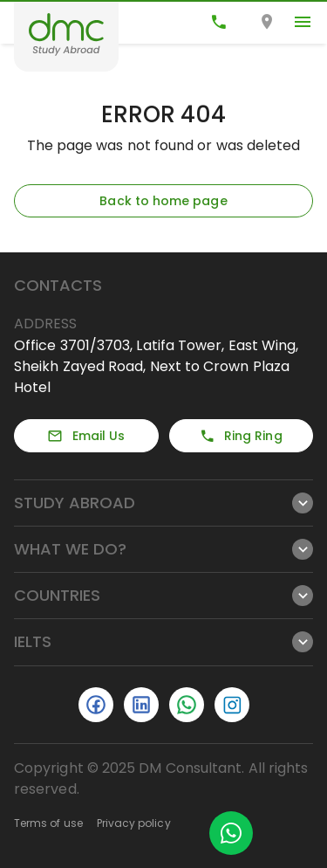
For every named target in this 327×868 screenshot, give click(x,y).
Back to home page (163, 201)
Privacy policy (134, 823)
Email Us (86, 436)
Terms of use (48, 823)
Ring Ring (241, 436)
